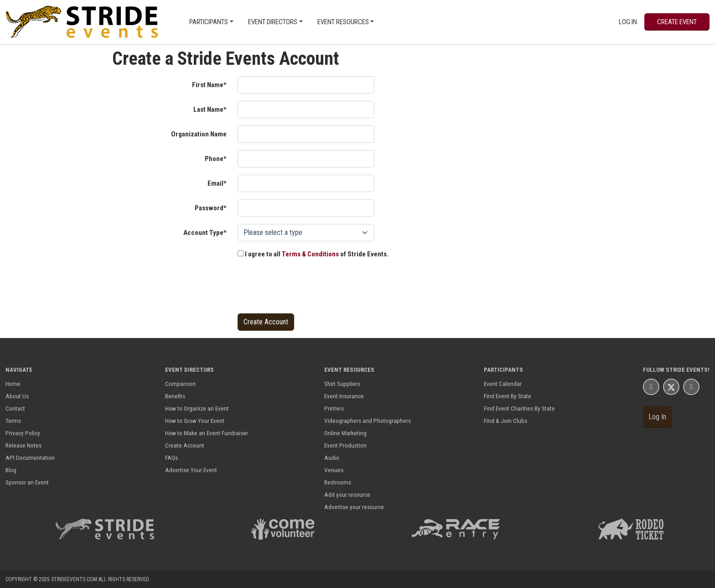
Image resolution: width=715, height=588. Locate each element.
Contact (15, 408)
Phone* (216, 159)
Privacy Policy (23, 433)
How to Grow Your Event (195, 421)
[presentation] (307, 288)
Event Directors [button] (273, 22)
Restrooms (338, 482)
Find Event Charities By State (519, 408)
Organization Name (199, 134)
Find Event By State (508, 396)
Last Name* (210, 109)
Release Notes (23, 445)
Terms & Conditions (310, 254)
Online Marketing (345, 433)
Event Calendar (503, 384)
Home (13, 384)
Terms (13, 421)
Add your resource (347, 494)
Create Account (185, 445)
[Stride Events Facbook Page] (651, 387)
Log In (628, 22)
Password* (211, 208)
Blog (11, 470)
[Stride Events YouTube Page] (691, 387)
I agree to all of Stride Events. (313, 254)
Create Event (677, 22)
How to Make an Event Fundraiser (207, 433)
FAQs (171, 458)
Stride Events (687, 370)
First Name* (209, 85)
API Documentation (30, 458)
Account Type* (205, 233)
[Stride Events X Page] (671, 387)
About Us (17, 396)
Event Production (345, 445)
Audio (332, 458)
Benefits (175, 396)
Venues (334, 470)
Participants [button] (209, 22)
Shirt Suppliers (342, 384)
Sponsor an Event (27, 482)
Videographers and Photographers (368, 421)
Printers (334, 408)
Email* (217, 183)
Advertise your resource (354, 507)
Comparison (180, 384)
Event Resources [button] (343, 22)
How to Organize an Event (197, 408)
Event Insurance (344, 396)
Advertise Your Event (191, 470)
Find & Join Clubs (505, 421)
